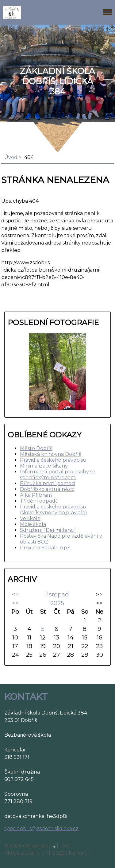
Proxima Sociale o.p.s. (46, 548)
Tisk (64, 846)
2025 (57, 603)
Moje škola (33, 524)
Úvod (11, 157)
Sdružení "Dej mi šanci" (48, 530)
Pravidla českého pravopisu (53, 460)
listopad (57, 594)
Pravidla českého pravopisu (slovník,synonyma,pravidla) (54, 510)
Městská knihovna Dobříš (51, 454)
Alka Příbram (36, 495)
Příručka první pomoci (48, 483)
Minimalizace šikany (44, 466)
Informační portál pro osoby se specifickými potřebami (58, 475)
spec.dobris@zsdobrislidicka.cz (41, 828)
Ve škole (30, 518)
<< (15, 594)
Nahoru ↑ (80, 853)
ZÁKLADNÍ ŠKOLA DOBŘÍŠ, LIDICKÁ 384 (57, 81)
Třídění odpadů (39, 501)
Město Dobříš (36, 448)
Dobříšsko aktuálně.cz (47, 489)
